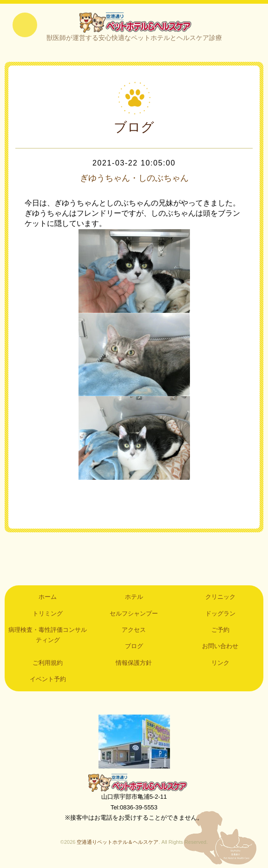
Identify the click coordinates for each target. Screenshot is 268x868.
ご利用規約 (48, 665)
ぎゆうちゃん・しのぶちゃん (134, 180)
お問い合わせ (220, 648)
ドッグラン (220, 615)
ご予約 (220, 632)
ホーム (48, 599)
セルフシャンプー (134, 615)
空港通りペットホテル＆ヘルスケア (134, 785)
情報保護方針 (134, 665)
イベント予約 (48, 681)
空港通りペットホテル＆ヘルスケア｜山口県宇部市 (134, 23)
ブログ (134, 648)
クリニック (220, 599)
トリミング (48, 615)
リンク (220, 665)
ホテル (134, 599)
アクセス (134, 632)
